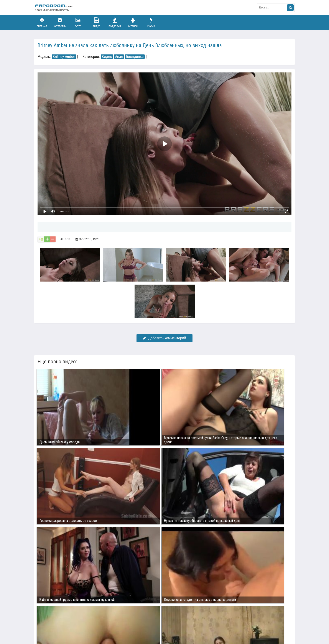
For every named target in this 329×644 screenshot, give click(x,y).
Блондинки (135, 57)
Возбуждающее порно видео (112, 624)
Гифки (151, 23)
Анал (119, 57)
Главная (42, 23)
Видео (97, 23)
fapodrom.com (56, 8)
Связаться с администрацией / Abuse (61, 621)
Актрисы (133, 23)
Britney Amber (64, 57)
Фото (78, 23)
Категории (60, 23)
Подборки (115, 23)
